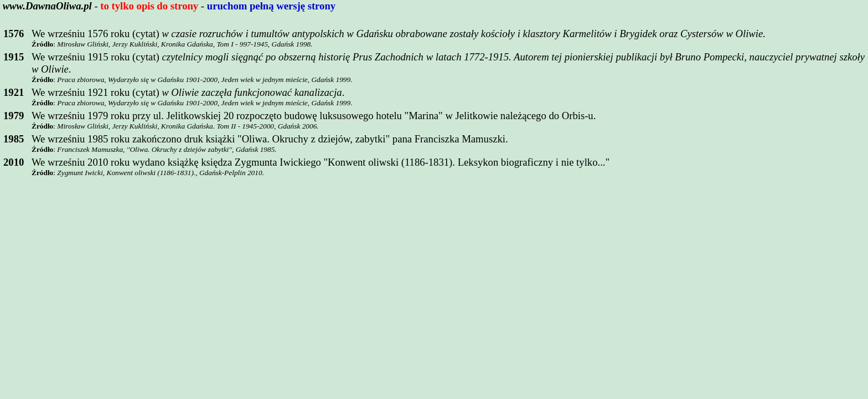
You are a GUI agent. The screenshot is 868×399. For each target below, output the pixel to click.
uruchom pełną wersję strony (271, 6)
